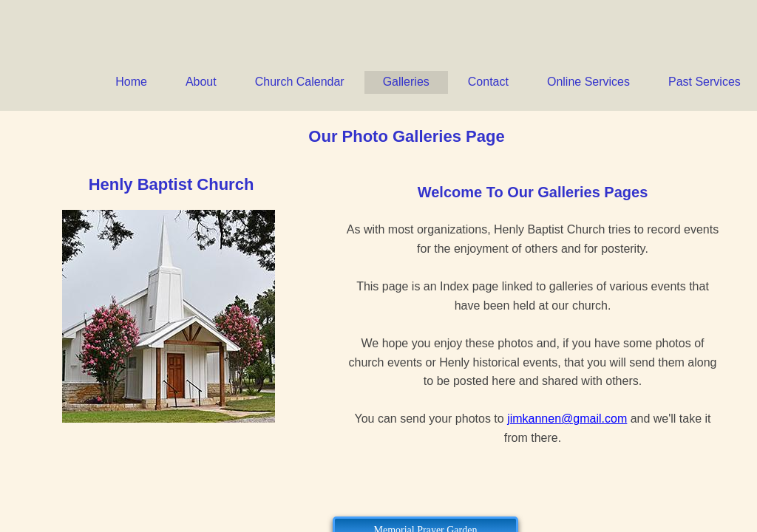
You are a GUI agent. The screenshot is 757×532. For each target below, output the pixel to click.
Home (131, 82)
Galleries (406, 82)
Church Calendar (300, 82)
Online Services (588, 82)
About (201, 82)
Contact (488, 82)
